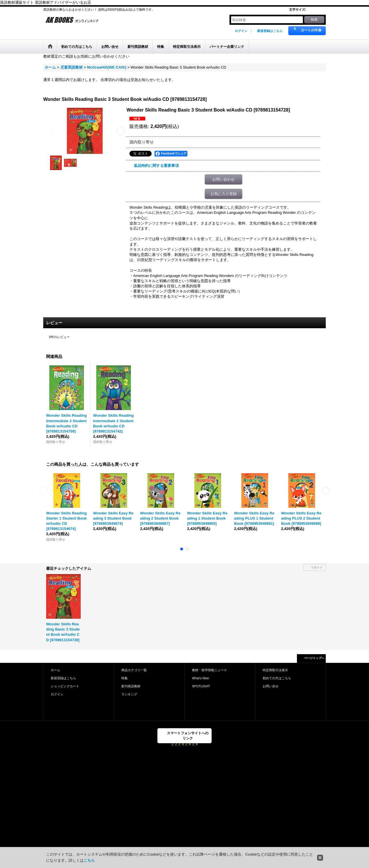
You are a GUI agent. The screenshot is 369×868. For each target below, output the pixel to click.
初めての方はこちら (277, 678)
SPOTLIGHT (201, 686)
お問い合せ (271, 686)
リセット (317, 567)
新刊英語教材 (131, 686)
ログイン (241, 31)
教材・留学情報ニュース (209, 670)
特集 (125, 678)
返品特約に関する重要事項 (156, 166)
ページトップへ (314, 658)
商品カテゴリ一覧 (134, 670)
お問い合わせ (223, 179)
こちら (89, 860)
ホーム (55, 670)
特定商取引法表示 (275, 670)
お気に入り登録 (224, 194)
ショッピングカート (65, 686)
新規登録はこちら (270, 31)
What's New (200, 678)
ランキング (129, 694)
